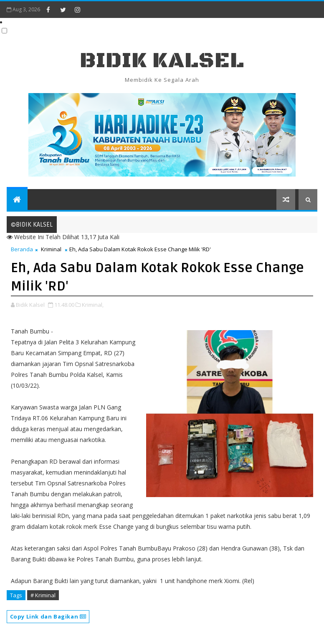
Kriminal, (93, 305)
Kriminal (51, 249)
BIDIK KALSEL (162, 61)
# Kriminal (43, 595)
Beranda (22, 249)
